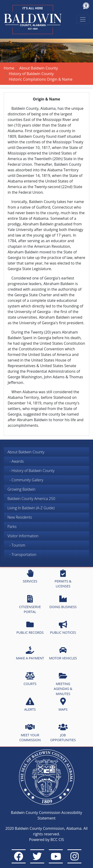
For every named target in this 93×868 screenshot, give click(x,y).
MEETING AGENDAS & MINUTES (63, 684)
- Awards (16, 461)
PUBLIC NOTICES (63, 628)
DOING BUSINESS (63, 602)
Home (9, 68)
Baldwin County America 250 (31, 499)
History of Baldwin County (31, 74)
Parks (12, 527)
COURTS (30, 679)
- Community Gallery (25, 480)
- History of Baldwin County (31, 471)
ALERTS (30, 705)
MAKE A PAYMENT (30, 653)
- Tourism (16, 545)
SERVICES (30, 576)
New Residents (20, 517)
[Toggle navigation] (83, 19)
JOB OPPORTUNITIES (63, 733)
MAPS (63, 705)
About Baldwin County (39, 68)
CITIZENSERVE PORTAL (30, 605)
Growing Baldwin (22, 489)
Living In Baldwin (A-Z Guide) (31, 508)
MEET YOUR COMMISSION (30, 733)
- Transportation (22, 555)
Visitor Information (23, 536)
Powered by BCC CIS (46, 840)
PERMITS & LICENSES (63, 579)
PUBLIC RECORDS (30, 628)
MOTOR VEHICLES (63, 653)
